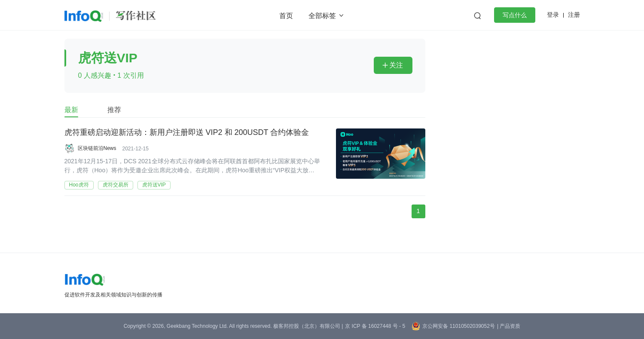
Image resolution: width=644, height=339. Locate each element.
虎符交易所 (116, 185)
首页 (286, 16)
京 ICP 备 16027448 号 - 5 (375, 326)
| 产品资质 (509, 326)
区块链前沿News (97, 148)
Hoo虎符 (79, 185)
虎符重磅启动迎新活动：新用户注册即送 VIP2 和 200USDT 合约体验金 (187, 133)
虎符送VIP (154, 185)
